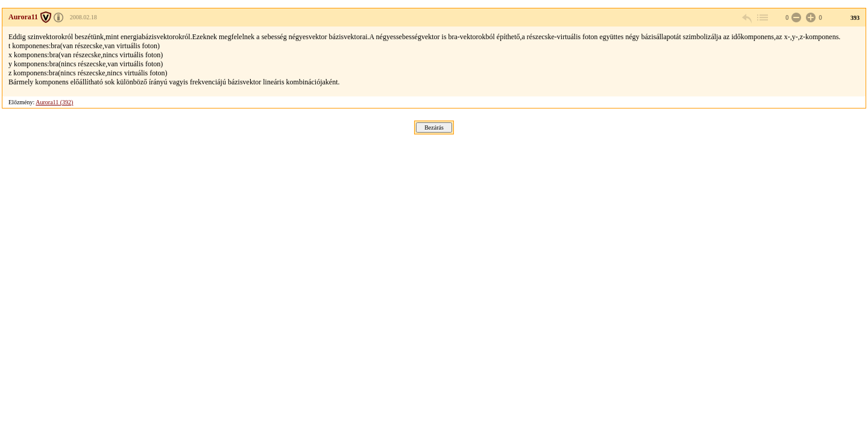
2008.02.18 (83, 17)
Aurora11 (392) (54, 102)
